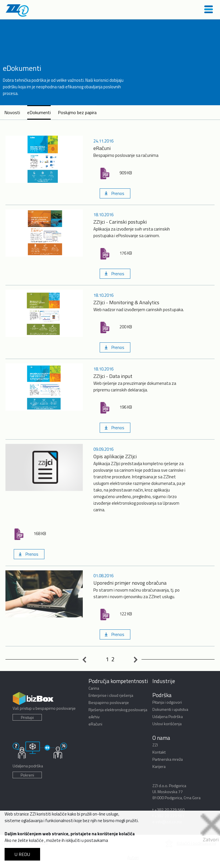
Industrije (164, 681)
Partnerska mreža (168, 759)
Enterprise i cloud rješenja (111, 695)
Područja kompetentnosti (118, 681)
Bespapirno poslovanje (109, 702)
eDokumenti (39, 112)
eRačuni (95, 724)
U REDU (22, 854)
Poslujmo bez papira (77, 112)
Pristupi (27, 717)
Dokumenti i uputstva (170, 709)
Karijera (159, 766)
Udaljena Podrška (168, 716)
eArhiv (94, 717)
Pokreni (27, 775)
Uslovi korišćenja (167, 724)
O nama (161, 738)
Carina (94, 688)
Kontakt (159, 752)
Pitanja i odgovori (167, 702)
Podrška (162, 695)
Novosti (12, 112)
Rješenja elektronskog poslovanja (118, 710)
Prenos (118, 193)
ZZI (155, 745)
